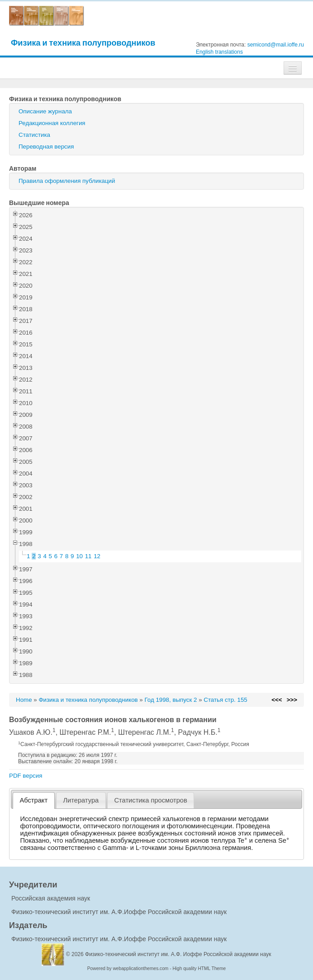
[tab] (34, 800)
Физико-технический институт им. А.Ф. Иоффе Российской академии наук (178, 954)
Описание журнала (45, 111)
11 (88, 556)
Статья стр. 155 (225, 700)
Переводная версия (46, 147)
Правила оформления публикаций (67, 181)
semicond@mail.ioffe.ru (276, 45)
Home (24, 700)
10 (79, 556)
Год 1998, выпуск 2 (171, 700)
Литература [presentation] (81, 800)
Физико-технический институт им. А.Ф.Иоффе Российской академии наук (119, 912)
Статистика (34, 135)
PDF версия (26, 776)
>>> (292, 700)
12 (97, 556)
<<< (277, 700)
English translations (219, 52)
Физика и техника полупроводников (83, 43)
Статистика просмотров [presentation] (150, 800)
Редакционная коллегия (52, 123)
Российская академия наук (51, 898)
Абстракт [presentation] (34, 800)
